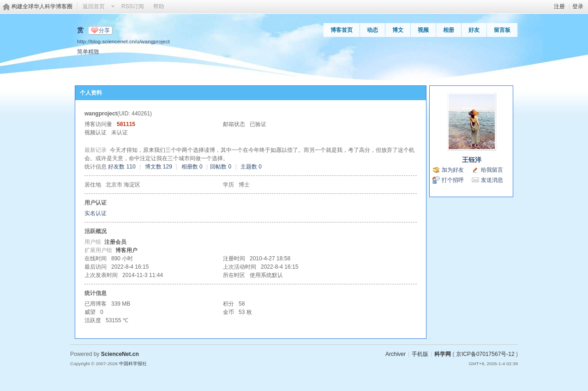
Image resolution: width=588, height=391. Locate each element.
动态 (372, 30)
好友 (474, 30)
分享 (104, 30)
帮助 (159, 6)
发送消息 (492, 180)
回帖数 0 (221, 167)
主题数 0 (251, 167)
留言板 (502, 30)
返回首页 (94, 6)
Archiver (396, 354)
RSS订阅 (133, 6)
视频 (423, 30)
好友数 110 (122, 167)
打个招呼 (453, 180)
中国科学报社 (133, 364)
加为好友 (453, 170)
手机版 (420, 354)
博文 (398, 30)
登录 (578, 6)
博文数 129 (159, 167)
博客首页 (342, 30)
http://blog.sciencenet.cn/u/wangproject (123, 41)
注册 (559, 6)
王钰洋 (472, 160)
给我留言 (492, 170)
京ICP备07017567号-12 (485, 354)
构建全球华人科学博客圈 (42, 6)
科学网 (443, 354)
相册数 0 (192, 167)
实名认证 (96, 213)
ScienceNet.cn (120, 354)
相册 (449, 30)
